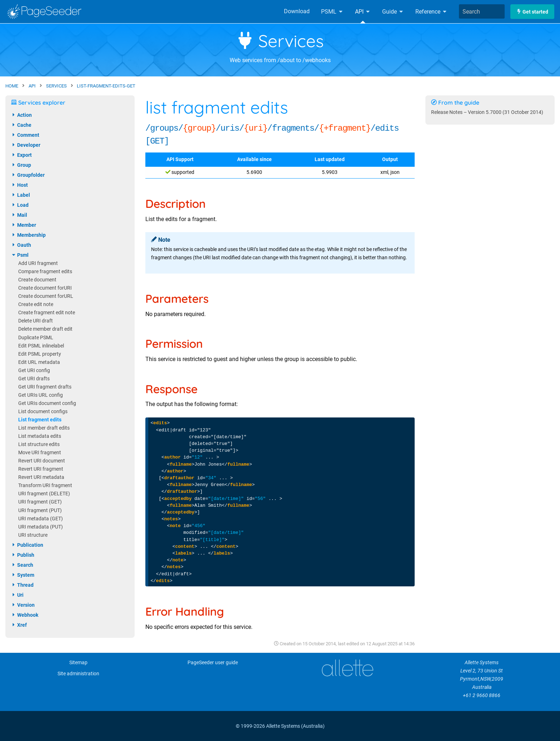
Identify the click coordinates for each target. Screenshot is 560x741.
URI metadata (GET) (41, 519)
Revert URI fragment (41, 469)
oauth (21, 245)
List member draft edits (44, 428)
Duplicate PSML (36, 338)
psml (20, 255)
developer (26, 145)
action (21, 115)
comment (25, 135)
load (20, 205)
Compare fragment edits (45, 272)
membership (28, 235)
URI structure (33, 535)
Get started (532, 12)
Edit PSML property (40, 354)
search (22, 565)
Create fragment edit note (47, 313)
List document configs (43, 412)
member (24, 225)
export (21, 155)
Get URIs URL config (41, 395)
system (23, 575)
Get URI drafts (34, 379)
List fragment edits (40, 420)
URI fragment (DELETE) (44, 494)
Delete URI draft (36, 321)
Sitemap (78, 663)
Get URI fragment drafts (45, 387)
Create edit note (36, 304)
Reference (431, 12)
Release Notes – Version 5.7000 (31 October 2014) (487, 112)
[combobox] (482, 11)
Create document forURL (46, 296)
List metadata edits (40, 436)
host (19, 185)
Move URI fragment (40, 453)
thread (22, 585)
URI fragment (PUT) (40, 510)
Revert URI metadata (41, 477)
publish (23, 555)
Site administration (78, 674)
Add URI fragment (38, 263)
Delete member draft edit (45, 329)
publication (27, 545)
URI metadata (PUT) (41, 527)
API (363, 12)
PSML (332, 12)
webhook (25, 615)
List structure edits (39, 444)
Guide (393, 12)
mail (19, 215)
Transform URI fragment (45, 485)
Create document (37, 280)
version (23, 605)
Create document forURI (45, 288)
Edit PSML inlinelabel (41, 346)
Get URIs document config (47, 403)
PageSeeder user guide (213, 663)
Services (280, 41)
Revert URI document (42, 461)
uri (17, 595)
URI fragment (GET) (40, 502)
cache (21, 125)
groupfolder (28, 175)
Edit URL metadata (39, 362)
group (21, 165)
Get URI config (34, 370)
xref (19, 625)
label (21, 195)
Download (297, 11)
